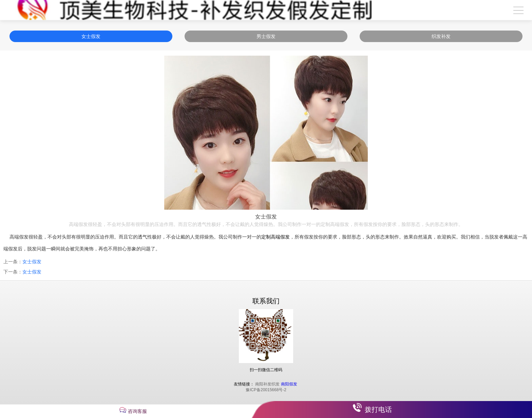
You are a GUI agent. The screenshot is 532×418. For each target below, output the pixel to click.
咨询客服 (137, 411)
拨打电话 (378, 410)
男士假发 (266, 36)
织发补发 (441, 36)
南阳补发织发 (267, 384)
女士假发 (91, 36)
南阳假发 (289, 384)
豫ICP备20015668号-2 (266, 390)
